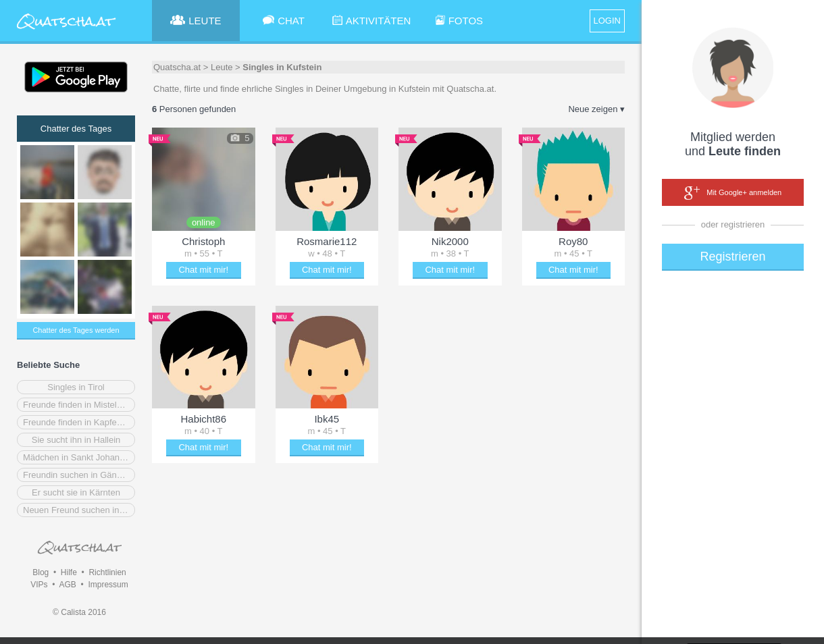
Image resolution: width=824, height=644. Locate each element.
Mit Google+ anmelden (733, 193)
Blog (41, 572)
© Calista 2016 (79, 612)
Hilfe (69, 572)
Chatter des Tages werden (76, 330)
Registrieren (732, 257)
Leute (222, 67)
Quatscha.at (177, 67)
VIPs (39, 585)
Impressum (108, 585)
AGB (67, 585)
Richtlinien (107, 572)
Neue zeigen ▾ (596, 109)
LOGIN (607, 21)
